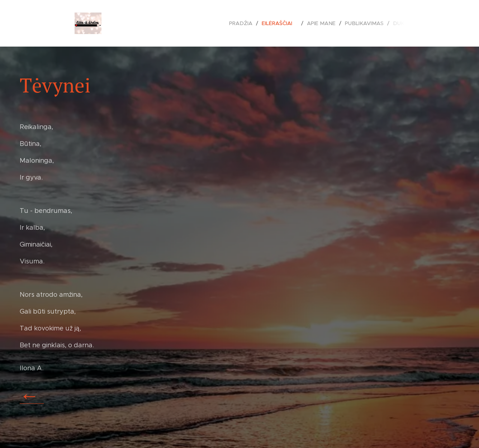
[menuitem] (248, 23)
